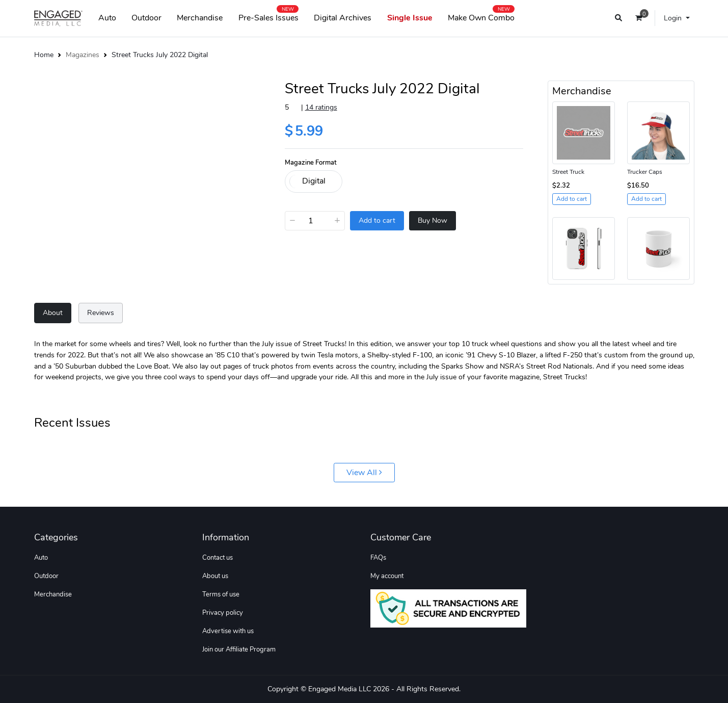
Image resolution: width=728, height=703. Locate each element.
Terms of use (221, 594)
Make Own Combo (481, 16)
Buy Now (433, 220)
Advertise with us (228, 631)
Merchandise (200, 18)
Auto (107, 18)
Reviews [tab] (101, 313)
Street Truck (568, 172)
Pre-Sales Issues (268, 16)
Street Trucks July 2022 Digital (160, 55)
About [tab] (53, 313)
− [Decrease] (292, 220)
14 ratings (321, 107)
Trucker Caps (645, 172)
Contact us (218, 558)
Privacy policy (223, 613)
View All (364, 473)
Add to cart (377, 220)
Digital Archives (343, 18)
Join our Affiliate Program (239, 649)
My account (387, 576)
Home (44, 55)
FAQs (378, 558)
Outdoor (146, 18)
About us (215, 576)
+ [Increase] (337, 220)
